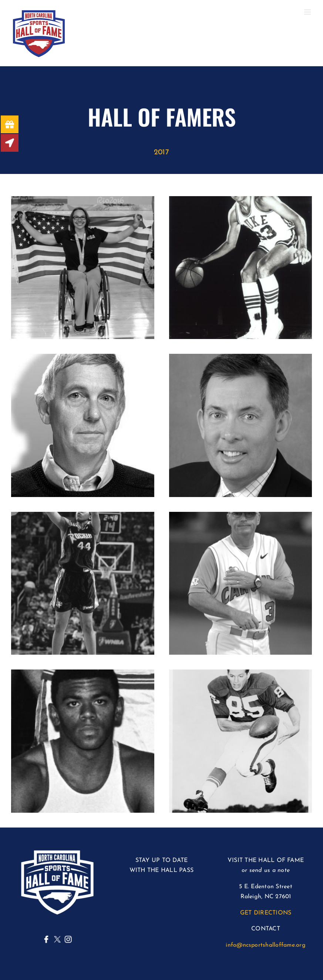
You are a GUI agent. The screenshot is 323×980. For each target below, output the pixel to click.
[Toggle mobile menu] (308, 12)
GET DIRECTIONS (266, 913)
